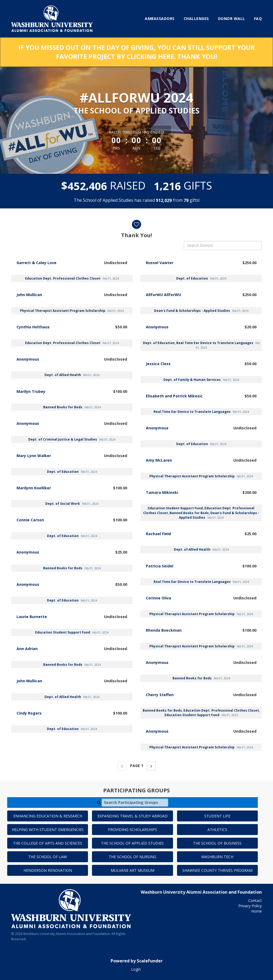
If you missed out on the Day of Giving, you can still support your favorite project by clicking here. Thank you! (137, 52)
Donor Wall (232, 19)
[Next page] (151, 766)
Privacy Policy (250, 906)
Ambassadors (160, 19)
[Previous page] (122, 766)
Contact (255, 900)
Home (256, 911)
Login (136, 969)
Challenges (196, 19)
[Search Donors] (223, 245)
